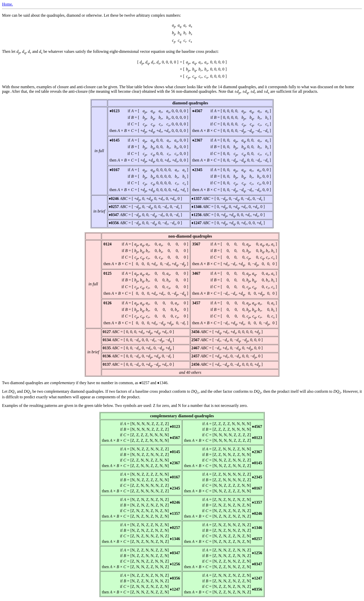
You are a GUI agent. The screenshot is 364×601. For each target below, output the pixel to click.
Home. (7, 4)
